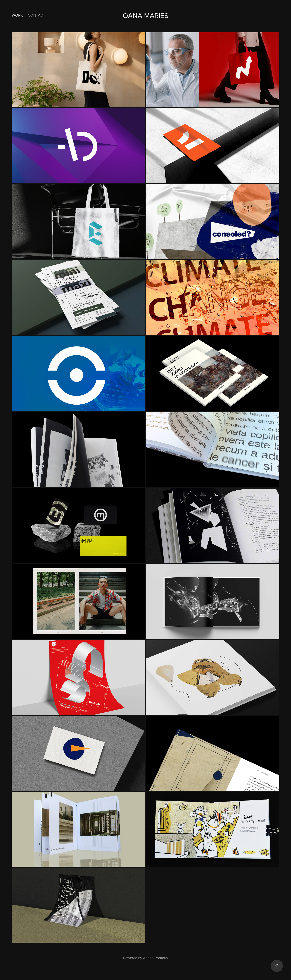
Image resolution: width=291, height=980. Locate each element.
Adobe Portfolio (155, 958)
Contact (36, 15)
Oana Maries (146, 15)
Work (17, 15)
